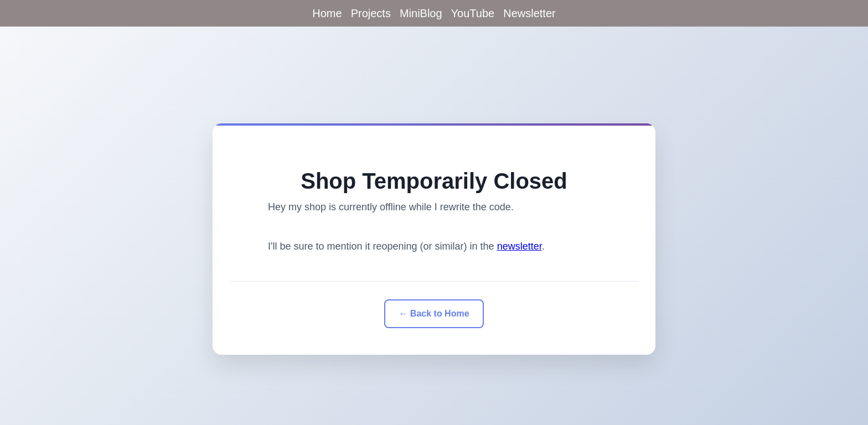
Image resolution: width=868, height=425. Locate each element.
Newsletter (529, 13)
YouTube (473, 13)
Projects (371, 13)
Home (327, 13)
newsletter (520, 246)
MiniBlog (421, 13)
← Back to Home (434, 313)
